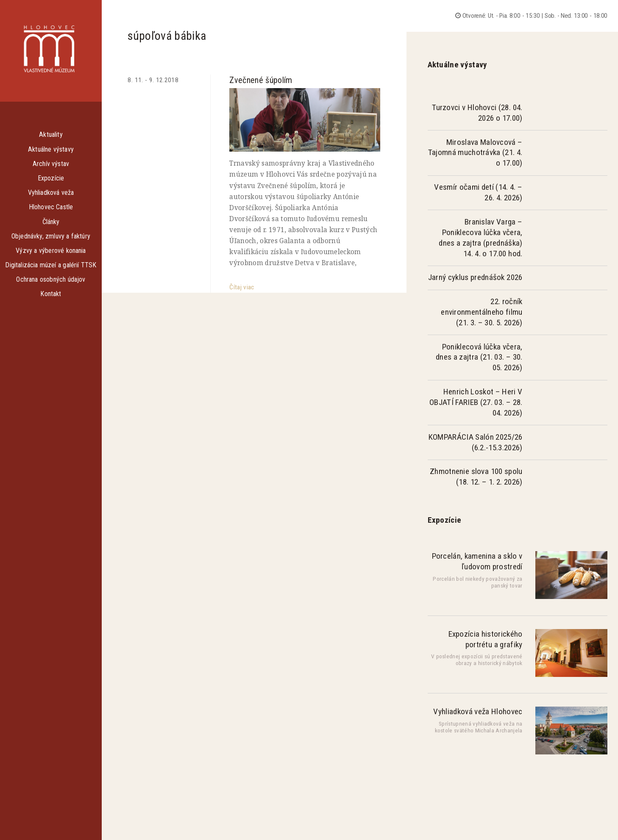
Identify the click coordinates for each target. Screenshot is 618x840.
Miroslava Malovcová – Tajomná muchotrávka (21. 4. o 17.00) (475, 153)
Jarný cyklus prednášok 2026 (475, 277)
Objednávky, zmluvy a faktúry (51, 236)
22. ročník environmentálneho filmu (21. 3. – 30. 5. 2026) (482, 312)
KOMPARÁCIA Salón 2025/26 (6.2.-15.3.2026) (476, 442)
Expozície (51, 178)
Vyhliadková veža (51, 193)
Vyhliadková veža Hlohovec (478, 711)
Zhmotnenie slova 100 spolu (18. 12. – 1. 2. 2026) (476, 477)
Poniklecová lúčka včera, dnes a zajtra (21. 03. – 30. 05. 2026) (479, 357)
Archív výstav (51, 164)
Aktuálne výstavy (51, 149)
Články (51, 222)
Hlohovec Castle (51, 207)
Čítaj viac (242, 287)
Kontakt (51, 294)
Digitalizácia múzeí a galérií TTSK (51, 265)
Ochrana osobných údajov (51, 279)
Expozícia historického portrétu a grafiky (486, 639)
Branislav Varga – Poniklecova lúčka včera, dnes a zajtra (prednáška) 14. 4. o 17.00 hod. (480, 238)
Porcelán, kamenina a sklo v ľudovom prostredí (477, 561)
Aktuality (51, 134)
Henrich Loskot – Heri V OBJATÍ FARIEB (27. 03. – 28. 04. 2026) (476, 402)
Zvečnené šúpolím (261, 80)
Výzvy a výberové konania (51, 251)
